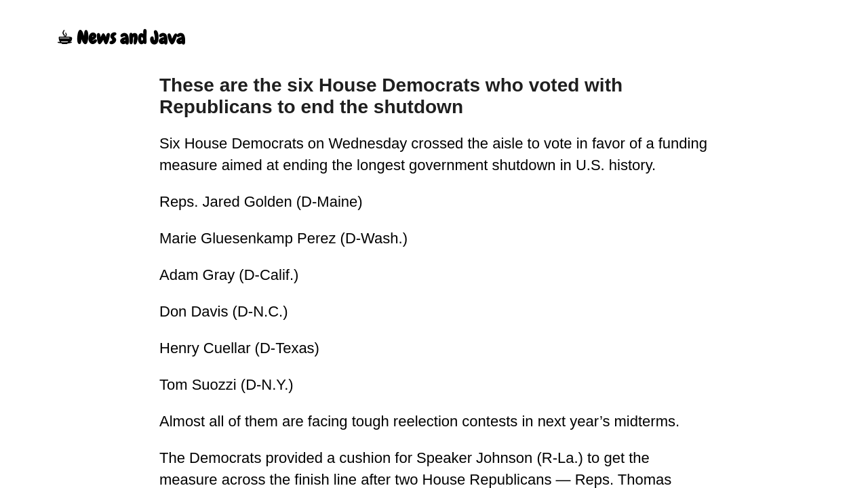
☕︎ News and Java (121, 38)
